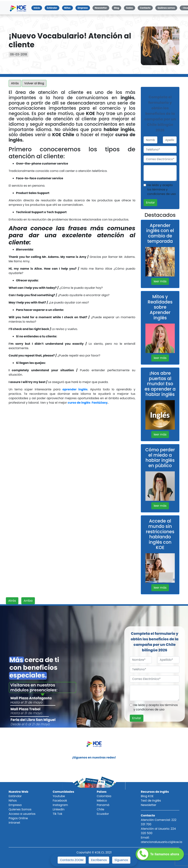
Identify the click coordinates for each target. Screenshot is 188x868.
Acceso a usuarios (22, 814)
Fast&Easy (100, 403)
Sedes (130, 8)
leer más (160, 281)
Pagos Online (18, 818)
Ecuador (103, 814)
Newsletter (101, 8)
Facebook (60, 801)
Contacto (145, 8)
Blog (116, 8)
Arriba (28, 601)
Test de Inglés (151, 801)
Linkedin (59, 809)
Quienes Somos (20, 809)
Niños (67, 8)
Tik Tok (57, 814)
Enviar (150, 203)
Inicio (38, 8)
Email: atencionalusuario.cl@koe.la (161, 840)
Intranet (14, 823)
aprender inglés (75, 389)
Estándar (52, 8)
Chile (100, 809)
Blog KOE (147, 796)
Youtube (59, 796)
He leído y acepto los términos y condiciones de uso (161, 189)
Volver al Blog (34, 83)
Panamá (103, 805)
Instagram (60, 805)
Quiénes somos (166, 8)
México (102, 801)
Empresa (83, 8)
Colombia (104, 796)
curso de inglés (79, 403)
